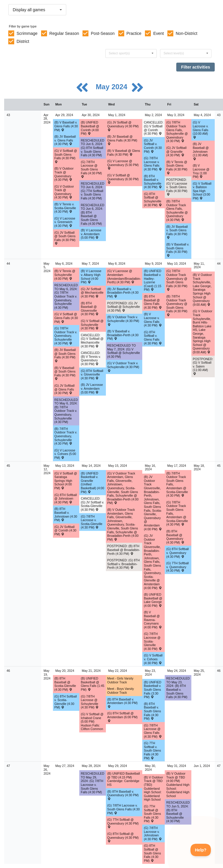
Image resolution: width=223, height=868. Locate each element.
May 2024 (113, 87)
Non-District (186, 33)
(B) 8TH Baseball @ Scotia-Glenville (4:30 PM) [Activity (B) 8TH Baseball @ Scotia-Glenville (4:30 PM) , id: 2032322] (65, 684)
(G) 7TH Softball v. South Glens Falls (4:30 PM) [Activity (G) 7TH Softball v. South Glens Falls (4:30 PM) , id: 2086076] (152, 750)
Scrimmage (27, 33)
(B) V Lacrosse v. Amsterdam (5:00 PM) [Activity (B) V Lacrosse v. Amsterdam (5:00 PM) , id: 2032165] (91, 234)
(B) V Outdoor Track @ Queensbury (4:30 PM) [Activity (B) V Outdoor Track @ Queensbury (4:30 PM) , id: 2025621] (64, 174)
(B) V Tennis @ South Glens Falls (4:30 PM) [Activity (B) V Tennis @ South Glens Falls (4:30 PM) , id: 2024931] (177, 167)
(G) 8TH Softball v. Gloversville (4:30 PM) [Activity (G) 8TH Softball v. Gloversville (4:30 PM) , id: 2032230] (92, 374)
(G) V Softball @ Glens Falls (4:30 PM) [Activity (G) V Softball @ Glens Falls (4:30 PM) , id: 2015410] (66, 318)
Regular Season (64, 33)
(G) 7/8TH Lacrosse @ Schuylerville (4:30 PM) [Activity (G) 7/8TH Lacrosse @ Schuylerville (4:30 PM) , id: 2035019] (90, 702)
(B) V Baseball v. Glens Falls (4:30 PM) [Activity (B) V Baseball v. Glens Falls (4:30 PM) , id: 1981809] (66, 126)
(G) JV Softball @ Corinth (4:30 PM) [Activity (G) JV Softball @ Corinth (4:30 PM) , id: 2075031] (65, 530)
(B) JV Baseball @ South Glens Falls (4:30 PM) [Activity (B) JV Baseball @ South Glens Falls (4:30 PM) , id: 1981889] (65, 355)
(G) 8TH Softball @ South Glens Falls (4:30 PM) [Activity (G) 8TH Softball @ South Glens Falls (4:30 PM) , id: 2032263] (152, 853)
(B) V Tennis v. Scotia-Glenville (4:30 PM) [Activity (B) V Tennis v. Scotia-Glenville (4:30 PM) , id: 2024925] (65, 208)
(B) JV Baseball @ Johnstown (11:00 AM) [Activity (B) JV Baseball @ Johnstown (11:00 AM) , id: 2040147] (201, 151)
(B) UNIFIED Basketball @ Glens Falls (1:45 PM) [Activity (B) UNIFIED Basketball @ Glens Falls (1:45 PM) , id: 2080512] (92, 684)
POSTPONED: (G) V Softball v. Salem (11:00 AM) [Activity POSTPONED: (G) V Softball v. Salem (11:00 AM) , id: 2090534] (203, 366)
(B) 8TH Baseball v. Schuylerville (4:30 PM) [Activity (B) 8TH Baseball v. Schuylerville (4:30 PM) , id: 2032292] (153, 182)
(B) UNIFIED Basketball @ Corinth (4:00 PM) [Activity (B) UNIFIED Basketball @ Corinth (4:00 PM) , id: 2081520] (90, 128)
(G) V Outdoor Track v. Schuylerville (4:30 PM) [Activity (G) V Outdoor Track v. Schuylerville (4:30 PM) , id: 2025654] (123, 367)
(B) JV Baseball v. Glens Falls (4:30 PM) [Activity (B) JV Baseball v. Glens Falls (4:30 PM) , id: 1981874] (65, 140)
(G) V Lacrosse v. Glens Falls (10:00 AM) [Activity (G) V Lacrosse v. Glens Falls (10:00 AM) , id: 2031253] (201, 130)
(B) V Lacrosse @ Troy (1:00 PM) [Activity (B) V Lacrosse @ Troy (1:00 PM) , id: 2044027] (201, 171)
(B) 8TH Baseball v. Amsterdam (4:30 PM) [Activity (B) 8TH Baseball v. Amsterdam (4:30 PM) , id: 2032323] (123, 703)
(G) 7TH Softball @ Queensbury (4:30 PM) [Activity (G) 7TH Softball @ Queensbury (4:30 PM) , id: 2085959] (123, 823)
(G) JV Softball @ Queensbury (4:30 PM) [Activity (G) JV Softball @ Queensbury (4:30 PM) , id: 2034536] (123, 126)
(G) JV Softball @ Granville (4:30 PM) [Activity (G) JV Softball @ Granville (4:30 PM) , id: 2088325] (176, 151)
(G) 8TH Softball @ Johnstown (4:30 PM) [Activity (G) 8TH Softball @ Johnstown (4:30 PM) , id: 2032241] (66, 499)
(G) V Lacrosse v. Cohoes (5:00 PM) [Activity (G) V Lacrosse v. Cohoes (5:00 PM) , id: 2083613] (65, 454)
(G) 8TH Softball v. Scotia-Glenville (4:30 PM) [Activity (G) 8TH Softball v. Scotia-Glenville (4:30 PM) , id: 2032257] (66, 702)
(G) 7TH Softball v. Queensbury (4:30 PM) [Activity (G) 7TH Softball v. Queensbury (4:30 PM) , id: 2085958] (177, 567)
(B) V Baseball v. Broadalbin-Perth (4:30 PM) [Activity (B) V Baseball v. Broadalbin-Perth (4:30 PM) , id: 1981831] (123, 335)
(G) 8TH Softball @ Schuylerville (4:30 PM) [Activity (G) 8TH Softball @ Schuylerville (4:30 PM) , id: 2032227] (153, 199)
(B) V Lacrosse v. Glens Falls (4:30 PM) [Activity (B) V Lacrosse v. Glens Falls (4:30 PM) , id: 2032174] (153, 320)
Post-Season (103, 33)
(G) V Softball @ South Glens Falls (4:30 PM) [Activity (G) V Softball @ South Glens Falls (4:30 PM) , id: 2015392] (66, 156)
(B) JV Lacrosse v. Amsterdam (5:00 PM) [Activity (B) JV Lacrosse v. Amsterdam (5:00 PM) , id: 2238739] (92, 388)
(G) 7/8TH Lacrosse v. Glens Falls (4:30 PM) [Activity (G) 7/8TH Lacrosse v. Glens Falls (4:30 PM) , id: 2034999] (153, 164)
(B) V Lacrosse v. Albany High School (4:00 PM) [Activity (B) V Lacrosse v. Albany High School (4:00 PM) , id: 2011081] (91, 277)
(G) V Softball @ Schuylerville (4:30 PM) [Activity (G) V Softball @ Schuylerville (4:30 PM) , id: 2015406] (92, 325)
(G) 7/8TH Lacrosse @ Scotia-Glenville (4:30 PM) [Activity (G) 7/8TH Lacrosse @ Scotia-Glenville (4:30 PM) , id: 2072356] (153, 641)
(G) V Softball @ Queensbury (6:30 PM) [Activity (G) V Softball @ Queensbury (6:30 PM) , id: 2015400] (123, 179)
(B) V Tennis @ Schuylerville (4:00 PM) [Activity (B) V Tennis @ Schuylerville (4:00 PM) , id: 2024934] (65, 275)
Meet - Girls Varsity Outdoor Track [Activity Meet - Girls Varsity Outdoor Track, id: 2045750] (120, 680)
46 (8, 671)
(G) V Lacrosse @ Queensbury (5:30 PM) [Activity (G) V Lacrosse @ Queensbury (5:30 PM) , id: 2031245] (123, 165)
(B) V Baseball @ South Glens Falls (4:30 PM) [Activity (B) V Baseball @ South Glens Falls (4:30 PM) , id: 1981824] (65, 373)
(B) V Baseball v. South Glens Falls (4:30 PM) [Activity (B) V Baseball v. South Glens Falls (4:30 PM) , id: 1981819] (178, 250)
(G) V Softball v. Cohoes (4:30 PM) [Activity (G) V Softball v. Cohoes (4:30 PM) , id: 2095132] (153, 659)
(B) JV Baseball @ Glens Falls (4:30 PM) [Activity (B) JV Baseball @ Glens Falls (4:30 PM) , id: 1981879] (122, 140)
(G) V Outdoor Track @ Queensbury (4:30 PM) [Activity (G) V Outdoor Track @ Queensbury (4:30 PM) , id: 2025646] (64, 192)
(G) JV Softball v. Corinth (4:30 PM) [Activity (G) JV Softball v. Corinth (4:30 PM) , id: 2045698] (153, 146)
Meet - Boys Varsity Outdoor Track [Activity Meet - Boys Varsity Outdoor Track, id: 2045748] (121, 691)
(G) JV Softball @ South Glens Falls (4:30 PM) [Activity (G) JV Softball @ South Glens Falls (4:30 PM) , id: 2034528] (65, 238)
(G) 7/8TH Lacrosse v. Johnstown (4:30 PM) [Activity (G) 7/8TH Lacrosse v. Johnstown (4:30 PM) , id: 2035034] (153, 833)
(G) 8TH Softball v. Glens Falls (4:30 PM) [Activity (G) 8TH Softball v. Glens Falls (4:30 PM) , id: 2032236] (153, 338)
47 (8, 766)
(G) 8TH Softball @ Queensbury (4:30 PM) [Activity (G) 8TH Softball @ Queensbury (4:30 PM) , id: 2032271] (123, 837)
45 (8, 466)
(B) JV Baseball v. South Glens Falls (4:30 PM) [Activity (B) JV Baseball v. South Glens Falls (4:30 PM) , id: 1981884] (177, 232)
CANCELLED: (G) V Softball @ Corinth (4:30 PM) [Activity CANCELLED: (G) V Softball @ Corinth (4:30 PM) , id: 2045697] (153, 128)
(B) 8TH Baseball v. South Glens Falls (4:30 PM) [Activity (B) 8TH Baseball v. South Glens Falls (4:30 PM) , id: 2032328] (152, 711)
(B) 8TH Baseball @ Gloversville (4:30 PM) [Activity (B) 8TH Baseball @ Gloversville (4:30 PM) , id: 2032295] (90, 309)
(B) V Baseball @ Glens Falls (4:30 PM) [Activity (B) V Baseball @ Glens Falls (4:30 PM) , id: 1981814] (124, 153)
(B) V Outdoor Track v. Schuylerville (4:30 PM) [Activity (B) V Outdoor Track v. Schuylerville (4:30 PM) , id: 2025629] (123, 321)
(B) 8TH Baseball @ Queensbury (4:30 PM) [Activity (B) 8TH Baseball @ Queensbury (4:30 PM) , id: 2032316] (175, 537)
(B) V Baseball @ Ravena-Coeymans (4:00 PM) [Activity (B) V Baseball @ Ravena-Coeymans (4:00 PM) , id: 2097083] (153, 620)
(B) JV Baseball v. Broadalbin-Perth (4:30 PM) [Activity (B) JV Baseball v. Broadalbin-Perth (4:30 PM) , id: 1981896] (123, 293)
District (23, 41)
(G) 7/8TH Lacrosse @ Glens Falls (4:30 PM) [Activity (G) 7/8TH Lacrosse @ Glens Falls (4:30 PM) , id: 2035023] (153, 731)
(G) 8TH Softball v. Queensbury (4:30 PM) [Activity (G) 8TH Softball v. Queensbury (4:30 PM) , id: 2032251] (177, 553)
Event (159, 33)
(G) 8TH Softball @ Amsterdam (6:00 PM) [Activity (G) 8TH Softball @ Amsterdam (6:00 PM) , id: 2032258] (123, 717)
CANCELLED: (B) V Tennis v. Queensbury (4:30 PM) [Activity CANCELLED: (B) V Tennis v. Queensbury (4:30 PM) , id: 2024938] (91, 358)
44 (8, 264)
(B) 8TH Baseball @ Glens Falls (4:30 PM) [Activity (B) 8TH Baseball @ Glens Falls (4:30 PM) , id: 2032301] (153, 302)
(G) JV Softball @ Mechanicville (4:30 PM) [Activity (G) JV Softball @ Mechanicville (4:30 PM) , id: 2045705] (92, 293)
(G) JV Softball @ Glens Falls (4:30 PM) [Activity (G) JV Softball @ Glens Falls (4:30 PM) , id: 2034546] (64, 389)
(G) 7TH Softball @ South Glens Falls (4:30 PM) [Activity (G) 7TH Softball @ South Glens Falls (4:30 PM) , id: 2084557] (152, 814)
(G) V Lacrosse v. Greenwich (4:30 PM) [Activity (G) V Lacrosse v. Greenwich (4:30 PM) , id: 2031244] (65, 222)
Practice (134, 33)
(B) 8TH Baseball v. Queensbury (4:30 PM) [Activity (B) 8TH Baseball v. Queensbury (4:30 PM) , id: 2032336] (123, 795)
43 (8, 115)
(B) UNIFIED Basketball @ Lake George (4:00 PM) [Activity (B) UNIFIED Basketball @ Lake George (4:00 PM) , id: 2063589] (153, 600)
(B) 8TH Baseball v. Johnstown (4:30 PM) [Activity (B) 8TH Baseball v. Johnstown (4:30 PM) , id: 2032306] (66, 514)
